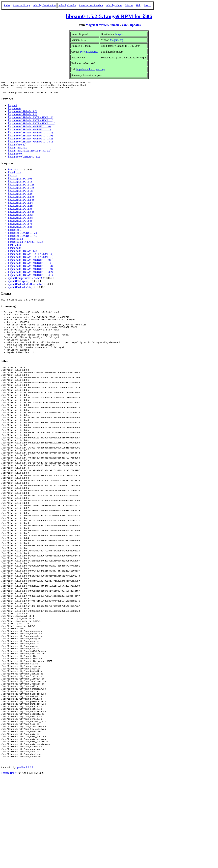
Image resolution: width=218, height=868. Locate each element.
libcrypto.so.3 (15, 241)
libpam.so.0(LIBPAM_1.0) (22, 114)
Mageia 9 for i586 (97, 25)
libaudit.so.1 (15, 175)
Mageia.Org (116, 40)
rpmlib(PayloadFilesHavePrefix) (26, 287)
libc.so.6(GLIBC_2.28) (21, 208)
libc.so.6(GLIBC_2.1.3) (21, 190)
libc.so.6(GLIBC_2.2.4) (21, 202)
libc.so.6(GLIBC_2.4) (20, 223)
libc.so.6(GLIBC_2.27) (21, 205)
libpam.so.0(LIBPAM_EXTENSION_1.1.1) (32, 126)
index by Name (114, 5)
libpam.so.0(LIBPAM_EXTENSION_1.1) (31, 123)
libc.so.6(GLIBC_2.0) (20, 181)
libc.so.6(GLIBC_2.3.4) (21, 214)
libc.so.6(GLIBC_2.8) (20, 229)
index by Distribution (44, 5)
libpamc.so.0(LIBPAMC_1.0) (24, 159)
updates (135, 25)
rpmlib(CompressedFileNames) (25, 280)
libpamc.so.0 (15, 156)
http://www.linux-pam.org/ (91, 69)
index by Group (21, 5)
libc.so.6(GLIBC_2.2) (20, 196)
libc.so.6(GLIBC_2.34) (21, 220)
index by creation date (91, 5)
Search (148, 5)
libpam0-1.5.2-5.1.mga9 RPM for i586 (109, 16)
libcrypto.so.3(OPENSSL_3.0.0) (25, 244)
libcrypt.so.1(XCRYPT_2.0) (23, 235)
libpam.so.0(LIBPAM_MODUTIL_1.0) (29, 129)
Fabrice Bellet (9, 864)
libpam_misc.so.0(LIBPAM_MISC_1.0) (30, 153)
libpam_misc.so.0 (18, 150)
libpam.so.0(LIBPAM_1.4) (22, 117)
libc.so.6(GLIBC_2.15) (21, 193)
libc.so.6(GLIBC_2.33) (21, 217)
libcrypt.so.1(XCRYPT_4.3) (23, 238)
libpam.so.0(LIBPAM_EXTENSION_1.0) (31, 120)
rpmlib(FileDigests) (19, 284)
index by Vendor (67, 5)
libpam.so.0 (14, 111)
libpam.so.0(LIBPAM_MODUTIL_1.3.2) (30, 141)
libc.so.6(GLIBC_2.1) (20, 184)
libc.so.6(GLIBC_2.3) (20, 211)
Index (7, 5)
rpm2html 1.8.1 (25, 858)
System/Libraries (89, 52)
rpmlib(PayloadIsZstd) (20, 290)
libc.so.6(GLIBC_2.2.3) (21, 199)
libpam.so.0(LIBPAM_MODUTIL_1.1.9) (30, 138)
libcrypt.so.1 (15, 232)
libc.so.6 (13, 178)
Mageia (119, 34)
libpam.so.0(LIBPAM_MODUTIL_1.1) (29, 132)
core (125, 25)
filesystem (14, 172)
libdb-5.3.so (14, 247)
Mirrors (129, 5)
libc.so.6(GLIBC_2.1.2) (21, 187)
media (115, 25)
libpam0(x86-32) (17, 147)
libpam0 (12, 108)
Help (139, 5)
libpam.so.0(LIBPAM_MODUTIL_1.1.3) (30, 135)
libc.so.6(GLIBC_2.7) (20, 226)
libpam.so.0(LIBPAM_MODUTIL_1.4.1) (30, 144)
